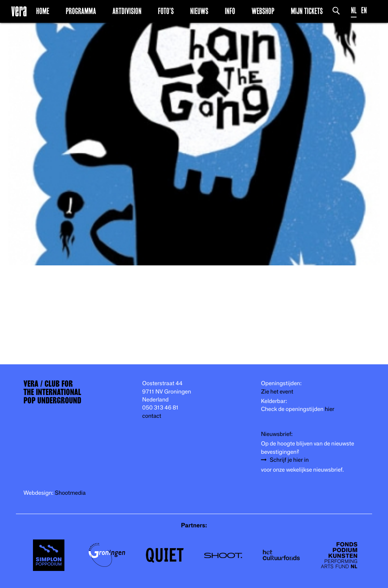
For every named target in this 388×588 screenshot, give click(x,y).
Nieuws (199, 11)
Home (43, 11)
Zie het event (277, 392)
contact (152, 416)
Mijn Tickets (307, 11)
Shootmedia (70, 493)
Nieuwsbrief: (277, 434)
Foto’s (166, 11)
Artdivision (127, 11)
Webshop (263, 11)
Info (230, 11)
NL (354, 10)
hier (329, 409)
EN (364, 10)
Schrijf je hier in (289, 460)
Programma (81, 11)
